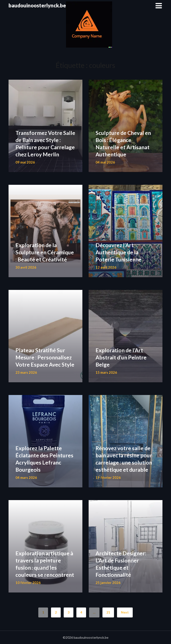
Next (125, 612)
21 (108, 612)
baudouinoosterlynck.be (37, 5)
